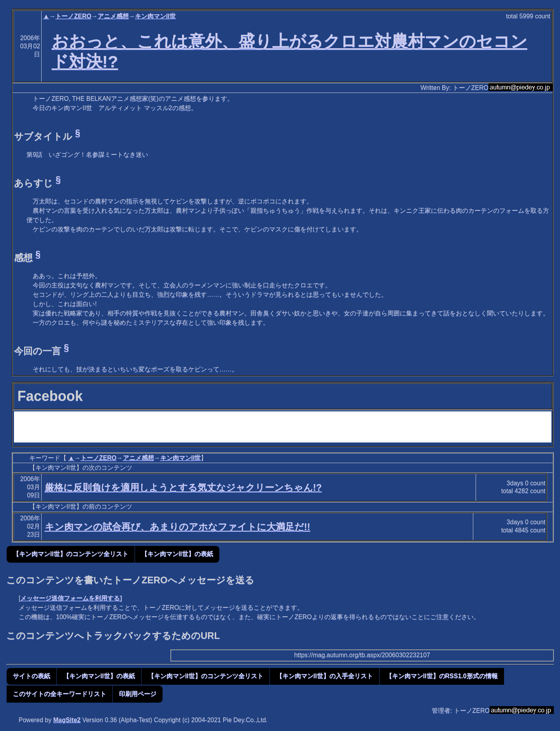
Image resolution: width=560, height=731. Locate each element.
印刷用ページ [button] (138, 694)
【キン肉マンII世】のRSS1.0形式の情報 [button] (442, 676)
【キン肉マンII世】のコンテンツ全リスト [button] (71, 554)
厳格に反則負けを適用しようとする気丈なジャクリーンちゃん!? (183, 487)
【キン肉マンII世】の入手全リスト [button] (325, 676)
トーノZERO (73, 16)
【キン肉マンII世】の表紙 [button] (177, 554)
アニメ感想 (113, 16)
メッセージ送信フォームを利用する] (71, 598)
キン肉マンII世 (155, 16)
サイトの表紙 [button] (31, 676)
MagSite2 (67, 720)
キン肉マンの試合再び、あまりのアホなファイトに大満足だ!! (178, 527)
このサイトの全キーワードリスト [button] (59, 694)
